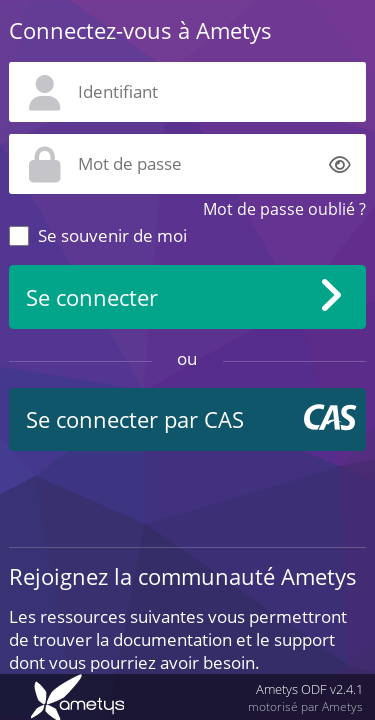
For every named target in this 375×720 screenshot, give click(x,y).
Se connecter (92, 297)
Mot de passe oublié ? (284, 209)
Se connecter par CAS (135, 419)
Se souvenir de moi (112, 235)
